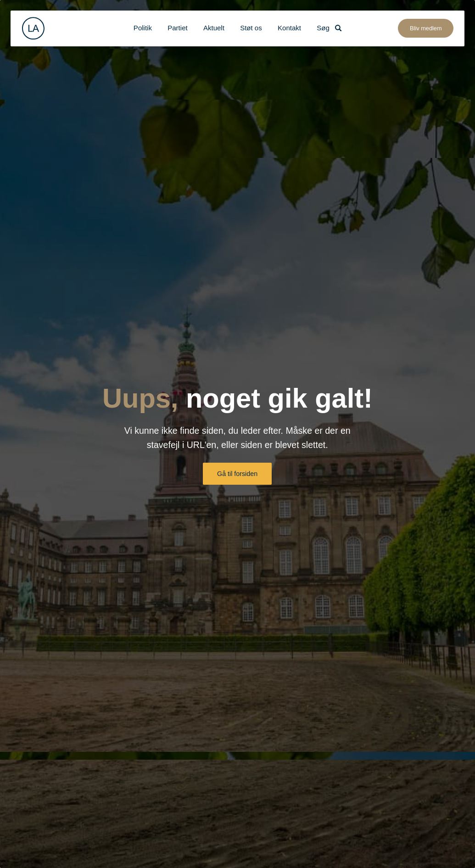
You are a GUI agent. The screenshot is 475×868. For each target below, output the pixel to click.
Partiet (177, 28)
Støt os (251, 28)
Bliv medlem (426, 28)
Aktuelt (214, 28)
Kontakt (289, 28)
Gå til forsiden (237, 474)
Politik (143, 28)
